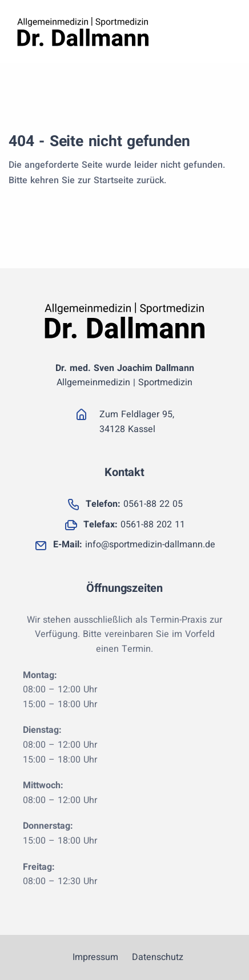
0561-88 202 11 (134, 525)
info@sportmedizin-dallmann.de (134, 545)
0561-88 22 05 (134, 504)
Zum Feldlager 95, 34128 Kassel (137, 422)
